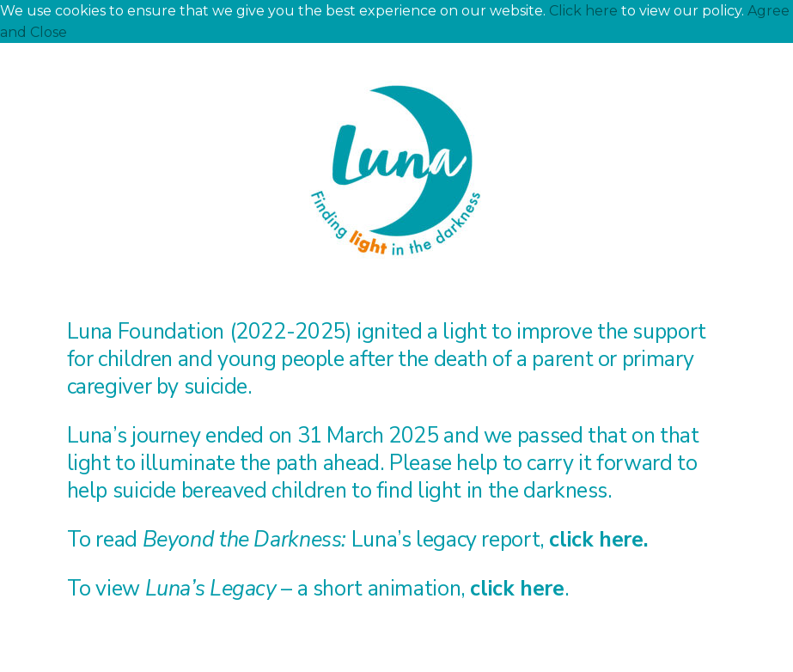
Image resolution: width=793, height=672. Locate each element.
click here (596, 540)
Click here (583, 11)
